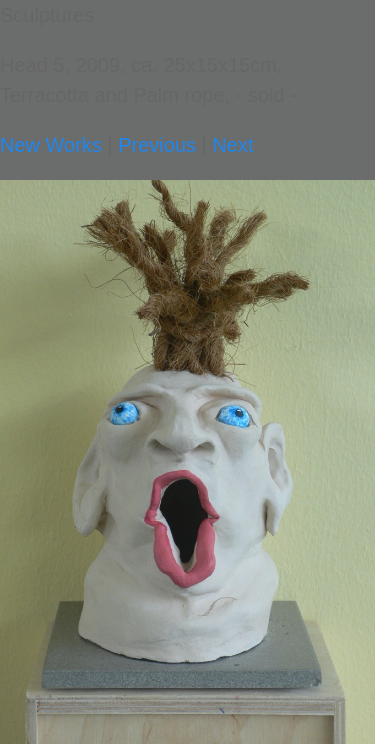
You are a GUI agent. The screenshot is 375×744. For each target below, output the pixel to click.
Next (232, 145)
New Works (51, 145)
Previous (157, 145)
